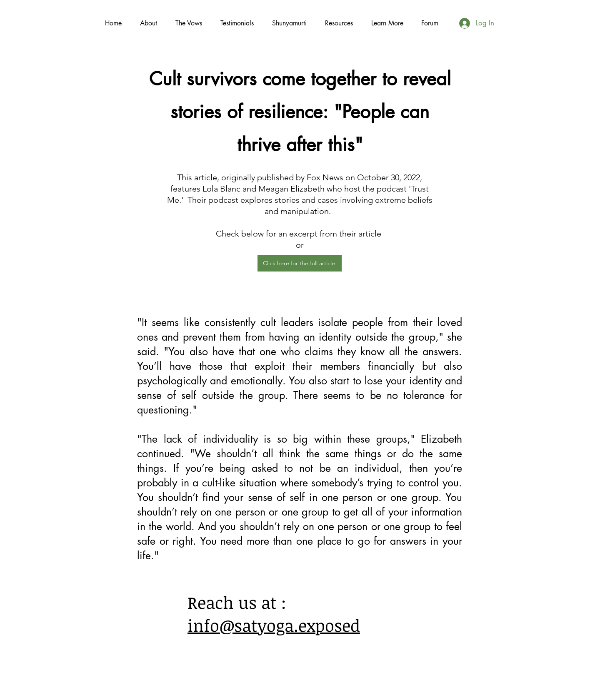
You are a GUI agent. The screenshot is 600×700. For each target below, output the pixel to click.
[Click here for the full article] (300, 263)
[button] (387, 23)
